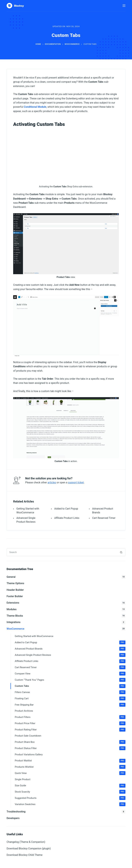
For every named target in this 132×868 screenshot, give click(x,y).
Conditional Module (35, 107)
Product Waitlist (70, 761)
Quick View (70, 773)
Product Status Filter (70, 748)
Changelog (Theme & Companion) (26, 842)
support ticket (76, 482)
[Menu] (124, 6)
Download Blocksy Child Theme (25, 855)
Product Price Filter (70, 723)
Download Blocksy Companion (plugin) (29, 848)
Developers (13, 818)
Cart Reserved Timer (104, 518)
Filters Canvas (70, 692)
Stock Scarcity (70, 792)
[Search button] (121, 552)
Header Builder (15, 590)
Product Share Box (70, 742)
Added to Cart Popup (66, 509)
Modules (66, 609)
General (66, 577)
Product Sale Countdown (28, 736)
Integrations (66, 622)
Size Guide (70, 786)
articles (52, 482)
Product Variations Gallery (29, 755)
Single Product (23, 779)
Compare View (70, 674)
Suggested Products (70, 798)
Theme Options (15, 583)
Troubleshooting (66, 812)
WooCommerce (66, 629)
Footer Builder (15, 596)
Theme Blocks (66, 616)
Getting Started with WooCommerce (34, 636)
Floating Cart (70, 698)
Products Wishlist (70, 767)
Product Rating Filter (70, 730)
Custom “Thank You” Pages (70, 680)
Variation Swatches (70, 804)
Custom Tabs (70, 686)
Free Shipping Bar (70, 705)
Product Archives (24, 711)
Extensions (66, 603)
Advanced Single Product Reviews (70, 655)
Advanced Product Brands (70, 649)
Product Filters (70, 717)
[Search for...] (62, 552)
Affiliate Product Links (67, 518)
